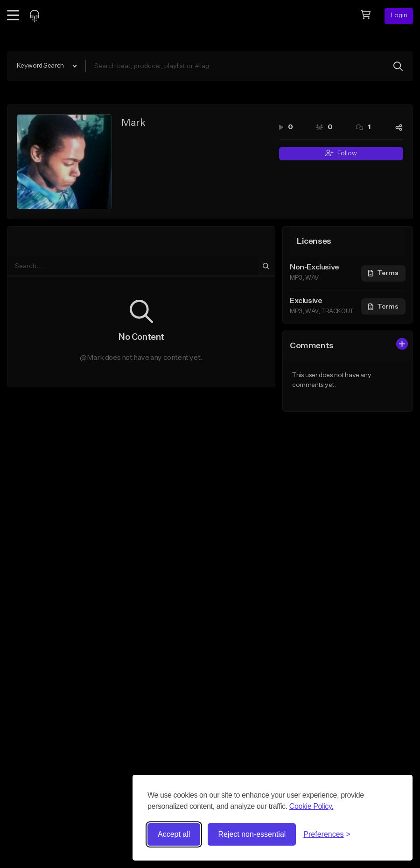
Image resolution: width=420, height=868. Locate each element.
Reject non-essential (252, 834)
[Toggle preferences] (327, 834)
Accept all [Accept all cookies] (174, 834)
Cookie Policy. (311, 806)
